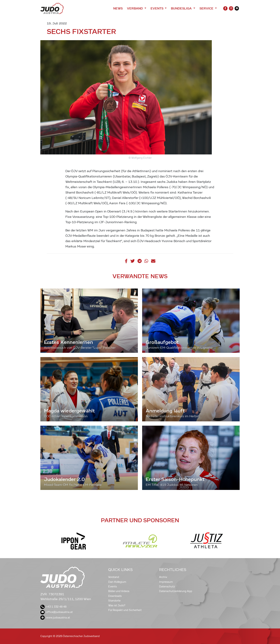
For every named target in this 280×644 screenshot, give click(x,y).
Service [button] (207, 8)
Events (112, 587)
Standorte (114, 601)
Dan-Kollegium (117, 582)
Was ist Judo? (117, 605)
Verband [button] (135, 8)
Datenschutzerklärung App (176, 591)
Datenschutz (167, 587)
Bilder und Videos (119, 591)
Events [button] (157, 8)
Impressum (166, 582)
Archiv (163, 577)
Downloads (115, 596)
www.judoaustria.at (55, 618)
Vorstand (114, 577)
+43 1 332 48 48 (53, 607)
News (118, 8)
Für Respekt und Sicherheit (125, 610)
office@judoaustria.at (57, 612)
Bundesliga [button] (182, 8)
